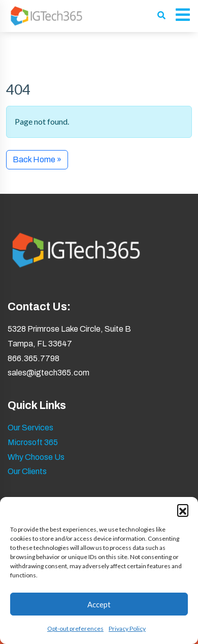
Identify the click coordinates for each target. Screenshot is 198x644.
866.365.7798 (34, 358)
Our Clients (27, 471)
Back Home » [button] (37, 159)
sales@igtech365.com (48, 373)
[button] (183, 510)
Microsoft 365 (33, 442)
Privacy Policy (127, 628)
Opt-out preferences (75, 628)
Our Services (30, 428)
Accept (99, 604)
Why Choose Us (36, 457)
